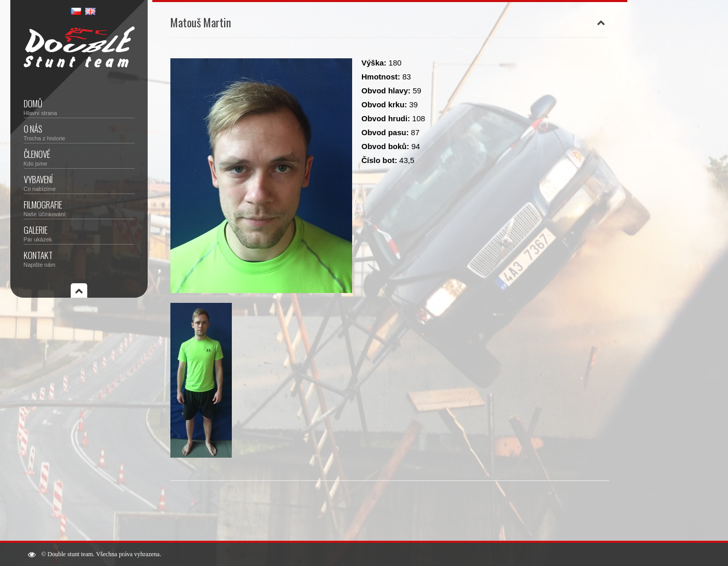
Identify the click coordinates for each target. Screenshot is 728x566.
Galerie (79, 233)
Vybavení (79, 182)
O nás (79, 132)
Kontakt (79, 258)
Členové (79, 157)
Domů (79, 107)
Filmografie (79, 208)
